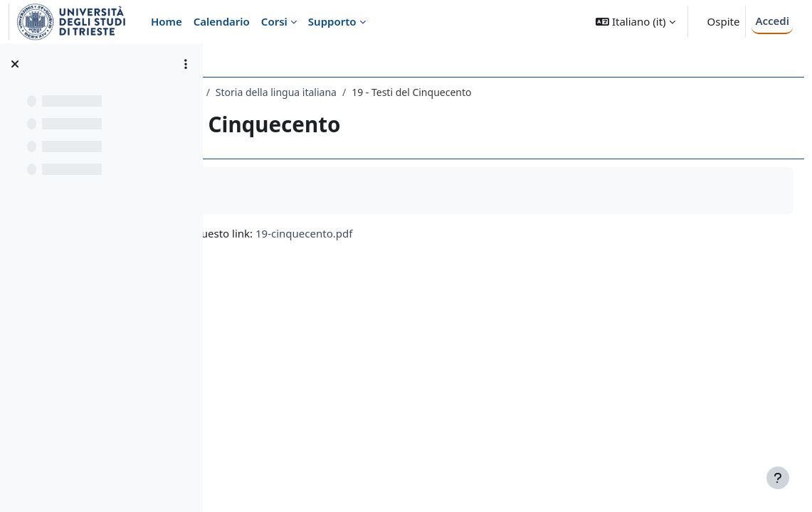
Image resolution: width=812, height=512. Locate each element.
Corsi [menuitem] (274, 21)
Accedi (772, 21)
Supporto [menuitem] (332, 21)
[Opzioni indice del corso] (186, 64)
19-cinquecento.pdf (503, 233)
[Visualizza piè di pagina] (778, 478)
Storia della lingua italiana (475, 92)
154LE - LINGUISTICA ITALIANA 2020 (315, 92)
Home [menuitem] (167, 21)
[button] (635, 22)
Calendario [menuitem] (222, 21)
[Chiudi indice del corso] (15, 64)
